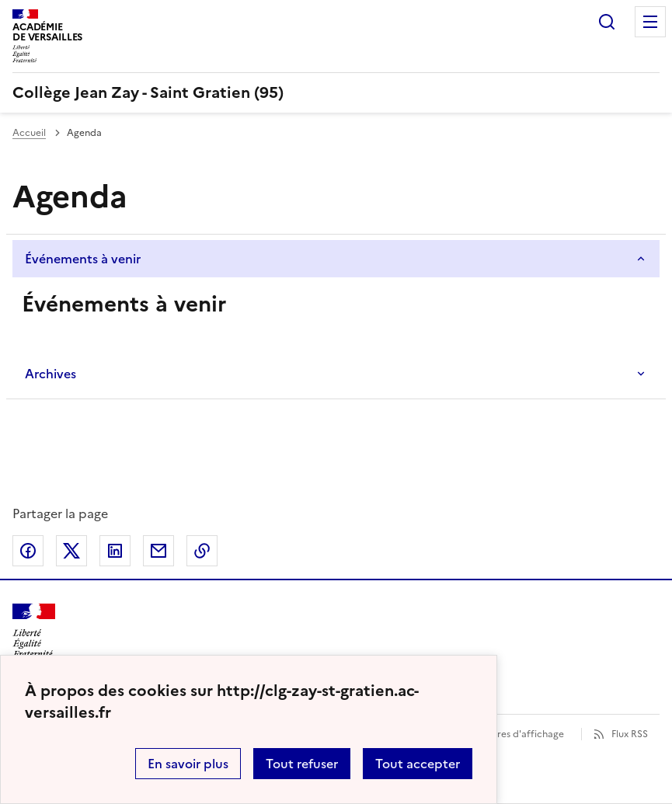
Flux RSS (630, 734)
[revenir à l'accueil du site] (336, 92)
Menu (650, 22)
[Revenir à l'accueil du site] (34, 631)
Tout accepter (418, 764)
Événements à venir (83, 259)
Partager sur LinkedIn (115, 551)
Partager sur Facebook (28, 551)
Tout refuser (302, 764)
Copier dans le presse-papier (202, 551)
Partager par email (158, 551)
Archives (50, 374)
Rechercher (607, 22)
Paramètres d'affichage (512, 734)
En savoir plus (188, 764)
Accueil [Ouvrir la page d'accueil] (29, 133)
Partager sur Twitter (71, 551)
